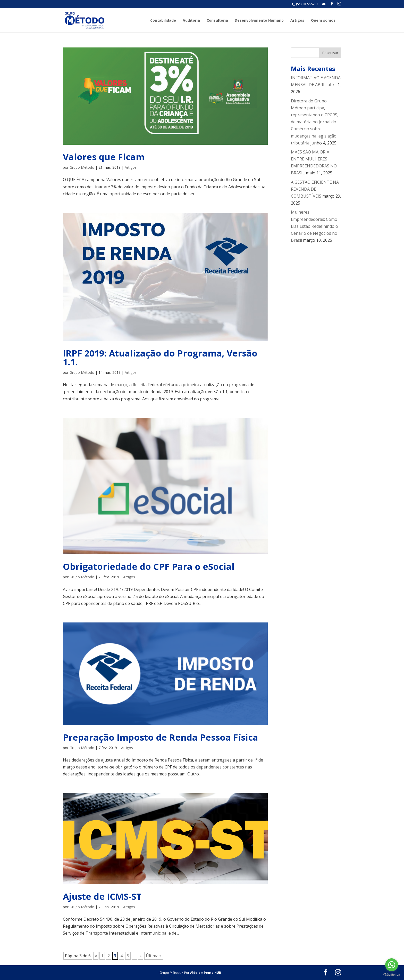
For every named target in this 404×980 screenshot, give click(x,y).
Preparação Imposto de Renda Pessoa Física (161, 737)
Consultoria (217, 21)
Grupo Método (82, 167)
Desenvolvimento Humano (259, 21)
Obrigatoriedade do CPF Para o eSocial (149, 566)
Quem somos (323, 21)
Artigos (297, 21)
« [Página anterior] (96, 956)
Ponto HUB (212, 973)
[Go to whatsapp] (392, 965)
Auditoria (191, 21)
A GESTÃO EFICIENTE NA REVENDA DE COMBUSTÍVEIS (315, 189)
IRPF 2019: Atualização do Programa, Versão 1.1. (160, 358)
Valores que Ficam (104, 157)
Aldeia (195, 973)
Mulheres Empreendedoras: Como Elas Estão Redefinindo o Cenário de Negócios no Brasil (314, 226)
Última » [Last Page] (154, 956)
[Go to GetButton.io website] (392, 975)
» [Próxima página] (141, 956)
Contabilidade (163, 21)
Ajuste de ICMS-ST (102, 896)
